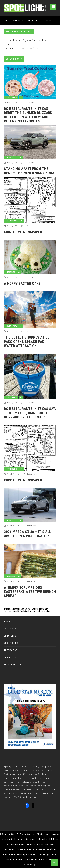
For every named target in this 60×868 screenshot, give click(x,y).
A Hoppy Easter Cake (22, 283)
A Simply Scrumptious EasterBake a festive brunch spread (30, 592)
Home (7, 622)
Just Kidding (12, 221)
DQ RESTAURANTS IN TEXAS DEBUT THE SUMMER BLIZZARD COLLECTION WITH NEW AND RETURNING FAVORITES (29, 20)
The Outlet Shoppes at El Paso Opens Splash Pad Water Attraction (27, 342)
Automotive (11, 157)
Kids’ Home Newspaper (23, 232)
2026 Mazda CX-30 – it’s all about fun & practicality (28, 534)
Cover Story (11, 326)
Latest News (11, 97)
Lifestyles (10, 272)
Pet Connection (13, 665)
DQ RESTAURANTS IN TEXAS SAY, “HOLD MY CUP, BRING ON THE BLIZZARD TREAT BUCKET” (30, 413)
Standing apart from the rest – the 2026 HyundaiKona (29, 171)
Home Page (31, 48)
